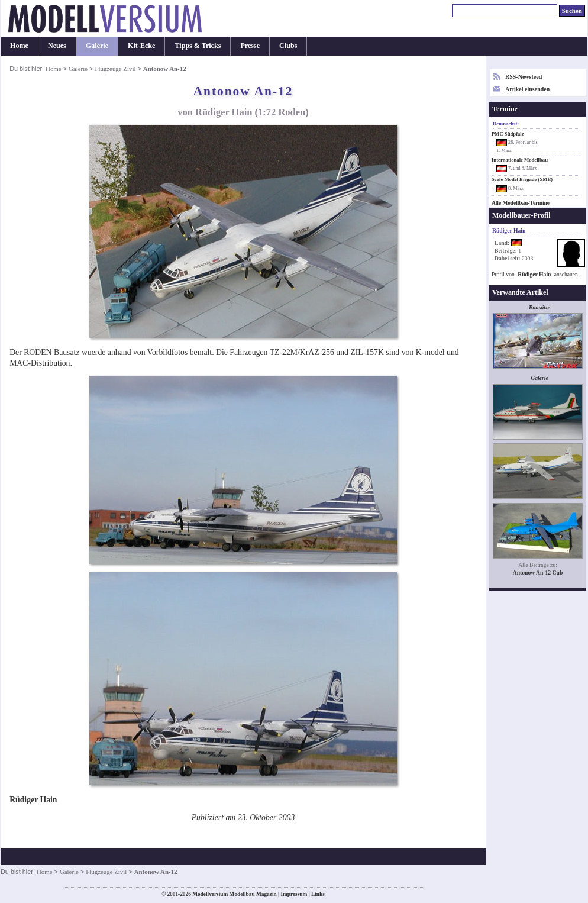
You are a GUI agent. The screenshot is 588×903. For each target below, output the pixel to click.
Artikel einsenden (527, 89)
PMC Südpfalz (508, 134)
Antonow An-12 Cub (538, 573)
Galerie (97, 46)
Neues (57, 46)
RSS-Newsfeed (524, 77)
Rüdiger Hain (534, 274)
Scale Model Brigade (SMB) (522, 179)
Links (318, 894)
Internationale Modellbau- (521, 160)
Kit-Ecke (141, 46)
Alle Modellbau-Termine (521, 203)
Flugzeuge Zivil (115, 69)
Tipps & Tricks (198, 46)
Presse (250, 46)
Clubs (288, 46)
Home (19, 46)
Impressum (294, 894)
